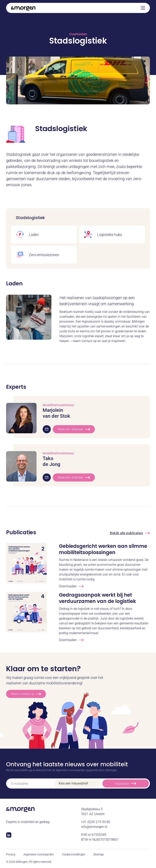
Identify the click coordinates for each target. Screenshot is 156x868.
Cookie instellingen (74, 854)
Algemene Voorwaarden (39, 854)
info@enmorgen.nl (94, 827)
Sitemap (99, 854)
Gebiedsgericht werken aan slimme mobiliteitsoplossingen (103, 549)
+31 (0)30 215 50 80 (96, 822)
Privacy (11, 854)
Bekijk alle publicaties (130, 533)
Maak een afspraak (74, 429)
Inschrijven (126, 783)
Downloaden (71, 586)
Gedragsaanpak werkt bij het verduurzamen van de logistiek (97, 598)
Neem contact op (26, 694)
